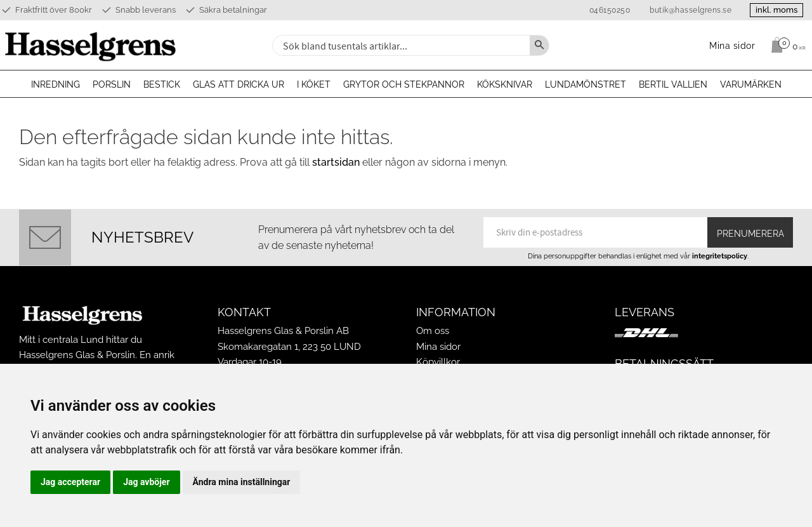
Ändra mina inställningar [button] (242, 482)
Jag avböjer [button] (146, 482)
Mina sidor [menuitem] (732, 45)
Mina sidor (438, 347)
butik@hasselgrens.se (688, 10)
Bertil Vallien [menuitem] (673, 84)
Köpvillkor (438, 362)
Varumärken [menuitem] (751, 84)
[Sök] (539, 45)
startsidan (336, 162)
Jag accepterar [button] (70, 482)
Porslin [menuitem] (112, 84)
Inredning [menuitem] (56, 84)
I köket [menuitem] (314, 84)
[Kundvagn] (785, 45)
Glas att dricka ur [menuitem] (239, 84)
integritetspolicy (720, 256)
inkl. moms (775, 10)
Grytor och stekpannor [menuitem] (404, 84)
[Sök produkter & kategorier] (400, 45)
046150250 (607, 10)
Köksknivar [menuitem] (505, 84)
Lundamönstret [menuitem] (586, 84)
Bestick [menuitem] (162, 84)
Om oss (433, 331)
